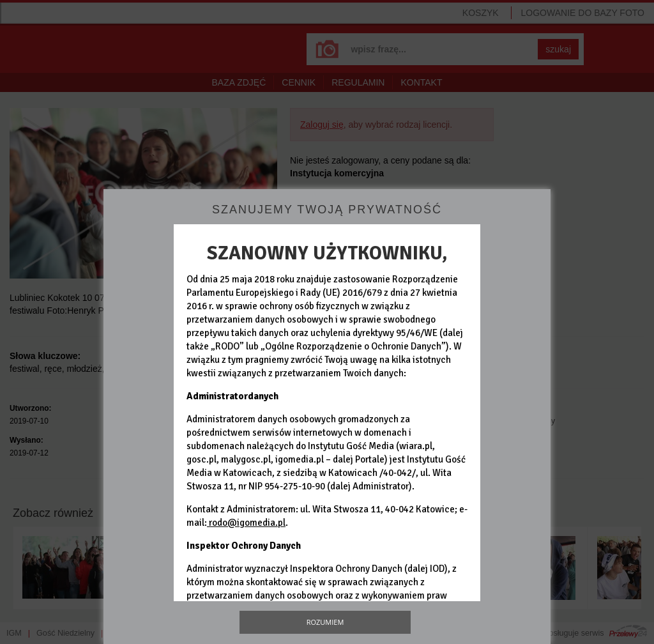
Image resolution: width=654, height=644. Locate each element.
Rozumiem (325, 622)
